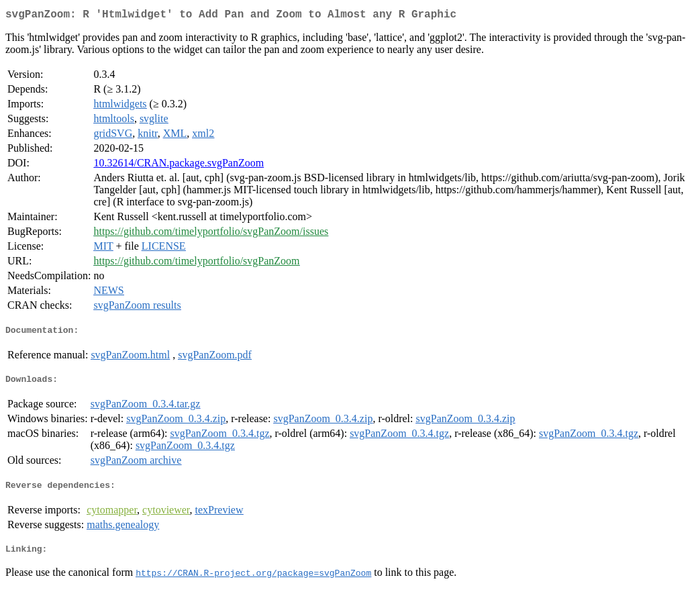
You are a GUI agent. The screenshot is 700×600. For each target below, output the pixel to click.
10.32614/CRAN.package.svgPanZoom (179, 165)
